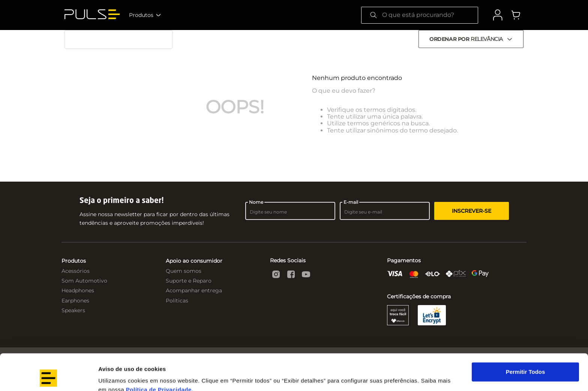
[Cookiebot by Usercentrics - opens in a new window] (49, 376)
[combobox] (420, 15)
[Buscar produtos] (373, 15)
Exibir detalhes (118, 376)
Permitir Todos (526, 338)
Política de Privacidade (159, 356)
